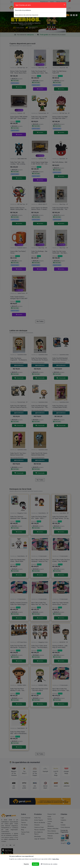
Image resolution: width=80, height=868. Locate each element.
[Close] (64, 5)
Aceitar (35, 864)
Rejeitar (26, 864)
